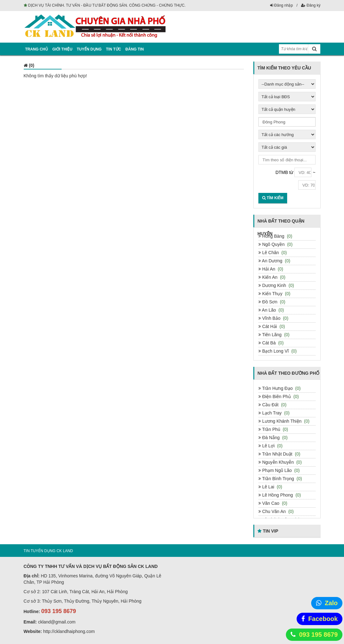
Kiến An (272, 277)
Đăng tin (135, 49)
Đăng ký (311, 5)
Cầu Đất (272, 405)
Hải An (271, 269)
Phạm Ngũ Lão (279, 470)
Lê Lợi (270, 446)
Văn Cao (273, 503)
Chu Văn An (276, 511)
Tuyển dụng (89, 49)
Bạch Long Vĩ (278, 351)
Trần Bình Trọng (280, 479)
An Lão (271, 310)
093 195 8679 (318, 635)
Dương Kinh (276, 285)
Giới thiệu (62, 49)
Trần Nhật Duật (279, 454)
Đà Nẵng (273, 438)
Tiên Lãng (274, 335)
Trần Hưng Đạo (280, 388)
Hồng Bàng (275, 236)
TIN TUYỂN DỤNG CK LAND (48, 551)
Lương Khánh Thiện (284, 421)
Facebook (323, 619)
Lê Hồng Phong (280, 495)
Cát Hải (272, 326)
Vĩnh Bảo (273, 318)
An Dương (274, 261)
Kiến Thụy (274, 294)
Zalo (331, 603)
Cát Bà (271, 343)
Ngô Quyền (275, 244)
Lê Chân (273, 253)
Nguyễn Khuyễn (280, 462)
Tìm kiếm (273, 198)
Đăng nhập (281, 5)
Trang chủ (37, 49)
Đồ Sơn (272, 302)
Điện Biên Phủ (279, 397)
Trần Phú (273, 429)
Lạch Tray (274, 413)
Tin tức (114, 49)
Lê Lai (270, 487)
